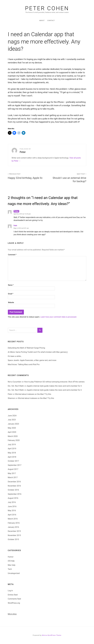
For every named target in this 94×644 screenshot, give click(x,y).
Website (11, 303)
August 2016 (13, 498)
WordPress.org (14, 603)
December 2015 (14, 531)
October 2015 (13, 539)
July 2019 (12, 445)
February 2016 (14, 523)
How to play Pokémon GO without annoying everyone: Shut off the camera (54, 382)
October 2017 (13, 461)
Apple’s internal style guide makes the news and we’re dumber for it (54, 386)
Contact (51, 20)
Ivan (15, 225)
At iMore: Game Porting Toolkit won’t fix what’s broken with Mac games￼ (38, 352)
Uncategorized (14, 573)
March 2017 (13, 477)
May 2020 (12, 428)
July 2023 (12, 420)
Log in (10, 591)
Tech (10, 569)
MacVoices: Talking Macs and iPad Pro (24, 364)
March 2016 (13, 519)
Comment (12, 255)
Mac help (12, 565)
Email (11, 294)
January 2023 (13, 424)
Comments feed (14, 599)
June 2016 (12, 506)
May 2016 (12, 511)
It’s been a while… (15, 356)
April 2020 (12, 432)
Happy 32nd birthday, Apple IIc (26, 176)
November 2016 (14, 486)
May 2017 (12, 473)
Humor (11, 557)
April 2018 (12, 457)
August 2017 (13, 469)
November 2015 (14, 535)
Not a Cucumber (15, 382)
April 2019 (12, 449)
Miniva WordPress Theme (52, 635)
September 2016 (15, 494)
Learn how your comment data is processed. (59, 317)
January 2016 (13, 527)
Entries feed (13, 595)
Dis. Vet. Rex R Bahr (16, 386)
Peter (10, 394)
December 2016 (14, 482)
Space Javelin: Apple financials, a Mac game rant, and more (32, 360)
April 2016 (12, 515)
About (42, 20)
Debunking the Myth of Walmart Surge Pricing (26, 348)
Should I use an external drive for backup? (68, 178)
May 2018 (12, 453)
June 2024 (12, 416)
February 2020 (14, 440)
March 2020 (13, 436)
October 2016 (13, 490)
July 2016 (12, 502)
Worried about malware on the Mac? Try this (33, 394)
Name (11, 285)
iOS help (11, 561)
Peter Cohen (47, 8)
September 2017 (15, 465)
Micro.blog (12, 614)
